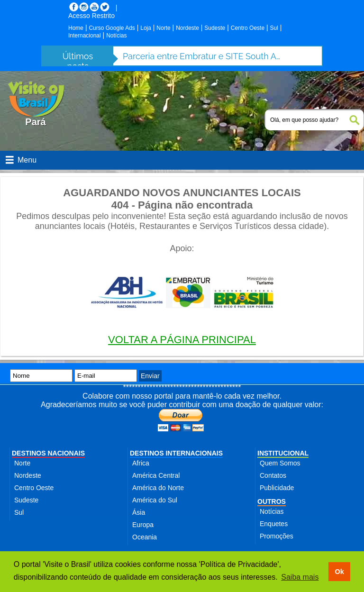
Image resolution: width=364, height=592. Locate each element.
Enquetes (274, 524)
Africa (141, 463)
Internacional (85, 36)
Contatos (273, 475)
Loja (146, 28)
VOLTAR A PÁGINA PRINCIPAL (182, 340)
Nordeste (187, 28)
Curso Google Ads (112, 28)
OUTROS (272, 501)
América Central (156, 475)
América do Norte (158, 488)
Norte (163, 28)
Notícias (116, 36)
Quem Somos (280, 463)
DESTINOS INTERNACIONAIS (176, 453)
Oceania (145, 537)
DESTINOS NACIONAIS (48, 453)
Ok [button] (339, 572)
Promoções (277, 536)
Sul (274, 28)
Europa (143, 525)
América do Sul (155, 500)
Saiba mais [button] (300, 577)
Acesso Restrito (91, 16)
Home (76, 28)
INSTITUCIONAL (283, 453)
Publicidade (277, 488)
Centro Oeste (248, 28)
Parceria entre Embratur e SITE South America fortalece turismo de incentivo (203, 56)
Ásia (139, 512)
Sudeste (215, 28)
